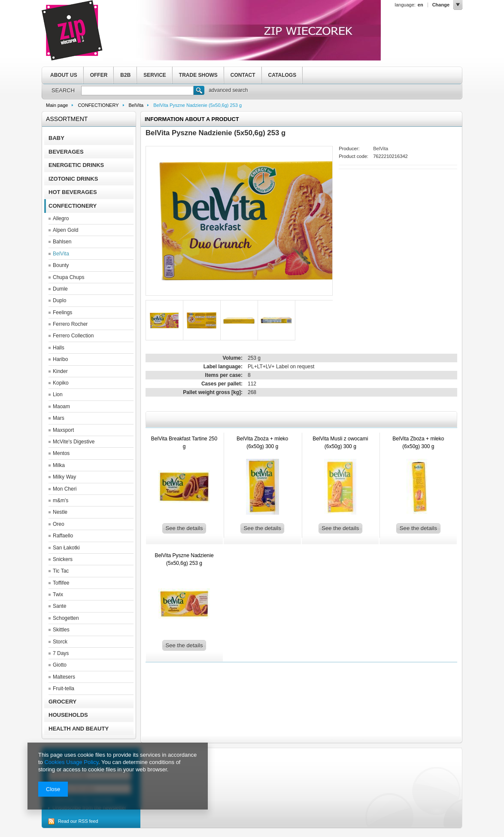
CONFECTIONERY (98, 105)
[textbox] (137, 91)
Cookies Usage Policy (71, 762)
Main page (57, 105)
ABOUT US (64, 75)
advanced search (228, 90)
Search (199, 91)
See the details (184, 528)
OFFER (99, 75)
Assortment (67, 119)
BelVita (136, 105)
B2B (125, 75)
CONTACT (243, 75)
